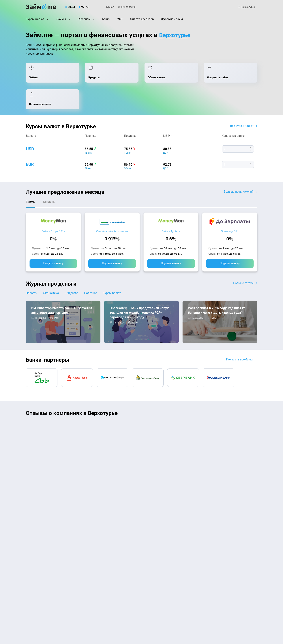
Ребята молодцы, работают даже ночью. (56, 410)
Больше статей (243, 261)
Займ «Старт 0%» (53, 209)
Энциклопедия (127, 7)
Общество (73, 271)
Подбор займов (95, 568)
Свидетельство (34, 621)
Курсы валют (37, 19)
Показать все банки (240, 338)
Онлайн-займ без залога (112, 209)
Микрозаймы (93, 576)
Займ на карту (152, 552)
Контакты (74, 526)
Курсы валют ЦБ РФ (39, 568)
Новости (32, 271)
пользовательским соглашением (63, 612)
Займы (63, 19)
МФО (120, 19)
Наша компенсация (188, 526)
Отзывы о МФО (36, 584)
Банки (106, 19)
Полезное (93, 271)
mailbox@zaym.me (220, 549)
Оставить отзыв (142, 451)
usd (30, 126)
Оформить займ (172, 19)
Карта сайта (244, 526)
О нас (29, 526)
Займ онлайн (93, 592)
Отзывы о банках (37, 576)
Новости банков (44, 314)
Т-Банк (88, 130)
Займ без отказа (154, 592)
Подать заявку (53, 242)
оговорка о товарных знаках (139, 618)
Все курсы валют (242, 103)
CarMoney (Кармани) (78, 404)
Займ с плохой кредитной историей (167, 560)
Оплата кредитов (142, 19)
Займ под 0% (230, 209)
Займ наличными (96, 584)
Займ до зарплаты (155, 584)
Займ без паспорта (156, 568)
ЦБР (166, 130)
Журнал (109, 7)
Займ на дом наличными (160, 544)
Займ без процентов (157, 576)
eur (30, 142)
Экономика (52, 271)
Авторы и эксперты (128, 526)
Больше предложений (239, 169)
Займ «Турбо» (171, 209)
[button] (256, 392)
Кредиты (87, 19)
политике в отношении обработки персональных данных (179, 609)
